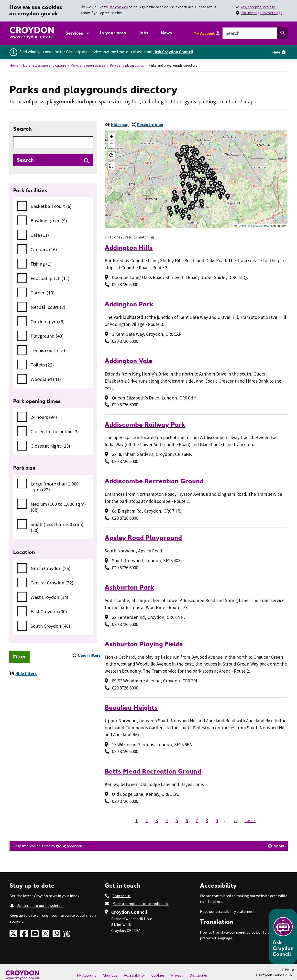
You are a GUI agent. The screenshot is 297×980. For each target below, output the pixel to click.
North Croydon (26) (50, 568)
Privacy (177, 975)
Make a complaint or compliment (140, 904)
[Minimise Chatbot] (288, 970)
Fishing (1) (41, 264)
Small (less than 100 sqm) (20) (57, 527)
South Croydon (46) (50, 626)
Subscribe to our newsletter (41, 905)
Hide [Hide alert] (276, 52)
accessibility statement (235, 911)
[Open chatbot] (283, 937)
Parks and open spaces (88, 65)
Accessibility (134, 975)
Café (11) (40, 235)
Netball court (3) (48, 307)
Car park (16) (44, 249)
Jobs (143, 33)
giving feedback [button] (69, 846)
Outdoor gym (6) (48, 321)
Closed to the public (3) (55, 431)
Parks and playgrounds (127, 65)
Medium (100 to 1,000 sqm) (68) (58, 507)
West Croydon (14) (49, 597)
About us (110, 975)
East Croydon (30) (49, 611)
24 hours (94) (44, 417)
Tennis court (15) (48, 350)
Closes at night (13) (50, 446)
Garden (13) (43, 293)
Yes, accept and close (258, 7)
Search (22, 129)
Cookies (158, 975)
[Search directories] (53, 160)
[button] (211, 184)
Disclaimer (199, 975)
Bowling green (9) (49, 221)
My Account (204, 33)
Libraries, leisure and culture (45, 65)
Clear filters (89, 655)
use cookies (118, 7)
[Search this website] (282, 33)
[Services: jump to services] (77, 33)
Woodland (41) (46, 379)
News (166, 33)
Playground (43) (47, 336)
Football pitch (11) (50, 278)
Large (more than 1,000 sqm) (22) (55, 487)
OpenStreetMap (261, 226)
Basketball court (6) (51, 206)
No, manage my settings (262, 13)
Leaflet (240, 226)
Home (14, 65)
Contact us (121, 896)
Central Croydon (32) (52, 583)
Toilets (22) (42, 365)
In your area (113, 33)
